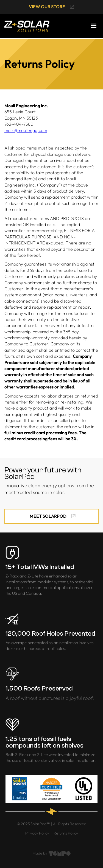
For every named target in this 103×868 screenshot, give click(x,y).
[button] (94, 26)
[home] (27, 26)
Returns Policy (66, 833)
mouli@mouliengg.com (26, 130)
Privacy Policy (37, 833)
